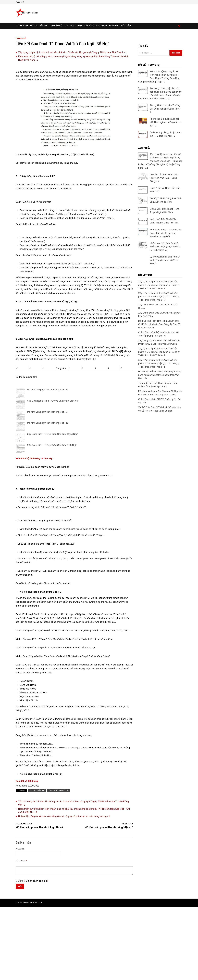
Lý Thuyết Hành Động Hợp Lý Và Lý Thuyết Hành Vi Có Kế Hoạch (165, 345)
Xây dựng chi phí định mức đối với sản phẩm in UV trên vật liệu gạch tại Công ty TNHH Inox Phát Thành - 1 (72, 126)
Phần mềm (126, 64)
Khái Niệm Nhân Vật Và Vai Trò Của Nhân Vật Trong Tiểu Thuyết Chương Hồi (165, 318)
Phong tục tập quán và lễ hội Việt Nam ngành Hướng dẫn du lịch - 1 (165, 196)
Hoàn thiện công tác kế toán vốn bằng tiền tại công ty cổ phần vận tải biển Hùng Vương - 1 (64, 890)
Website (20, 922)
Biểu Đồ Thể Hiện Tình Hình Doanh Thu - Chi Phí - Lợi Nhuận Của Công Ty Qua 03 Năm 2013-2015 (159, 410)
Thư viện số (56, 64)
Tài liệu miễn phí (39, 64)
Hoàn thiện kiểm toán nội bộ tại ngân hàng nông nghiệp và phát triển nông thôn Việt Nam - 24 (160, 460)
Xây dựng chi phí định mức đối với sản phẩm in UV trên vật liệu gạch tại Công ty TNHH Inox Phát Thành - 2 (159, 437)
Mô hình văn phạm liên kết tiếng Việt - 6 (47, 463)
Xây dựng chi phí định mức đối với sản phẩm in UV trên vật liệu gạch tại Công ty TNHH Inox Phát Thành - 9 (159, 370)
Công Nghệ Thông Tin (58, 864)
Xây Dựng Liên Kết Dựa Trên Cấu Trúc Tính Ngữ (52, 519)
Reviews (114, 64)
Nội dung (21, 934)
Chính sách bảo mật (37, 954)
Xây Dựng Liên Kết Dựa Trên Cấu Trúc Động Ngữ (52, 507)
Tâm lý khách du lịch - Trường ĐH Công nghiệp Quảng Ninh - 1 (165, 182)
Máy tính (89, 64)
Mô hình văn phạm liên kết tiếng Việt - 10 (48, 496)
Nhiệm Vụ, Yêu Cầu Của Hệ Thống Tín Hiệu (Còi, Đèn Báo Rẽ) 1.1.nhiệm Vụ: (165, 332)
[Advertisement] (99, 42)
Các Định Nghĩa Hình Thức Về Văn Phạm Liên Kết (53, 474)
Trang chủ (20, 2)
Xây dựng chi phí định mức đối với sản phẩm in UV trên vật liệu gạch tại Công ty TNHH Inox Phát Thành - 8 (159, 382)
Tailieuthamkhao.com (32, 976)
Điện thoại (76, 64)
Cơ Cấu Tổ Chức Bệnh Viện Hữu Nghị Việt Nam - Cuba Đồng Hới (164, 254)
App (66, 64)
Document (101, 64)
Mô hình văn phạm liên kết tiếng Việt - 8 (47, 485)
